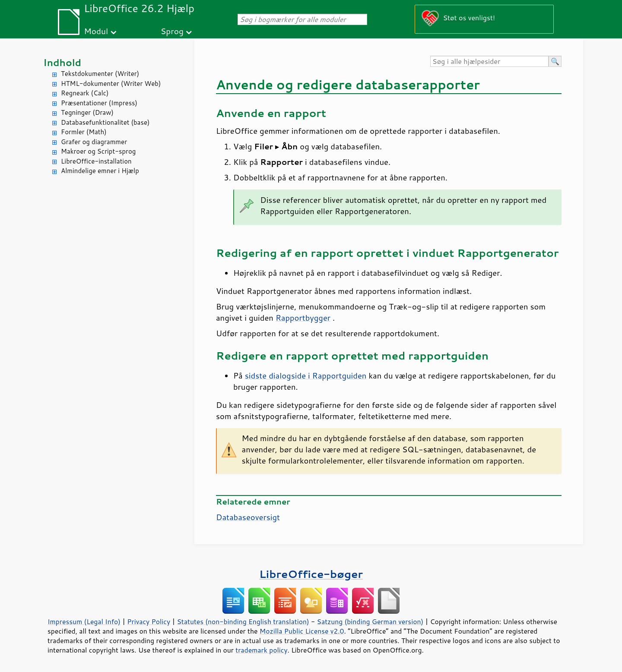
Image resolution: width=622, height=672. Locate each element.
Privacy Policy (149, 622)
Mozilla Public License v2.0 (302, 631)
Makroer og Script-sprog (98, 151)
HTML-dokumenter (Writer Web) (111, 84)
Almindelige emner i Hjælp (100, 171)
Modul (96, 31)
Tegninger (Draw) (87, 112)
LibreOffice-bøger (311, 574)
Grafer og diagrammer (94, 142)
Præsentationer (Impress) (99, 103)
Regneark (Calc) (85, 93)
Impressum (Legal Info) (84, 622)
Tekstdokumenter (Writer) (100, 74)
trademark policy (261, 650)
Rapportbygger (303, 318)
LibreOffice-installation (96, 161)
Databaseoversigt (248, 517)
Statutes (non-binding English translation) (243, 622)
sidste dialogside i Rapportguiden (306, 375)
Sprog (172, 31)
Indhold (62, 62)
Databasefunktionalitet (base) (105, 122)
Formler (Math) (84, 132)
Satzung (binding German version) (370, 622)
